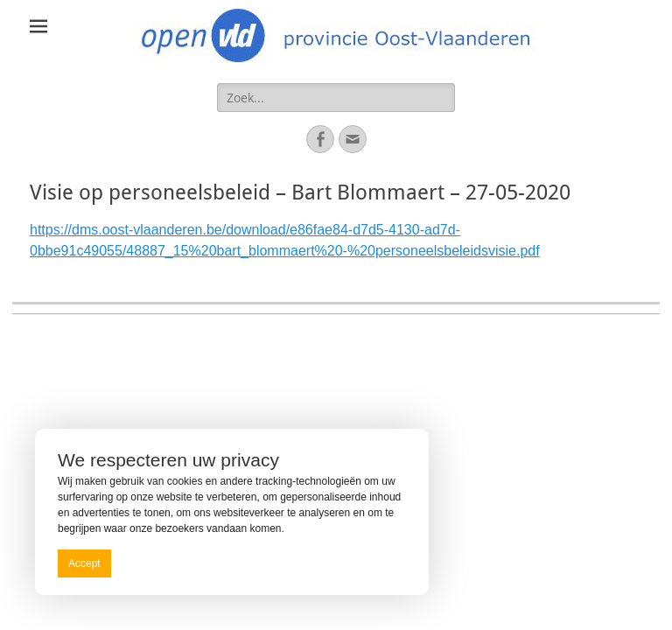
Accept (84, 563)
